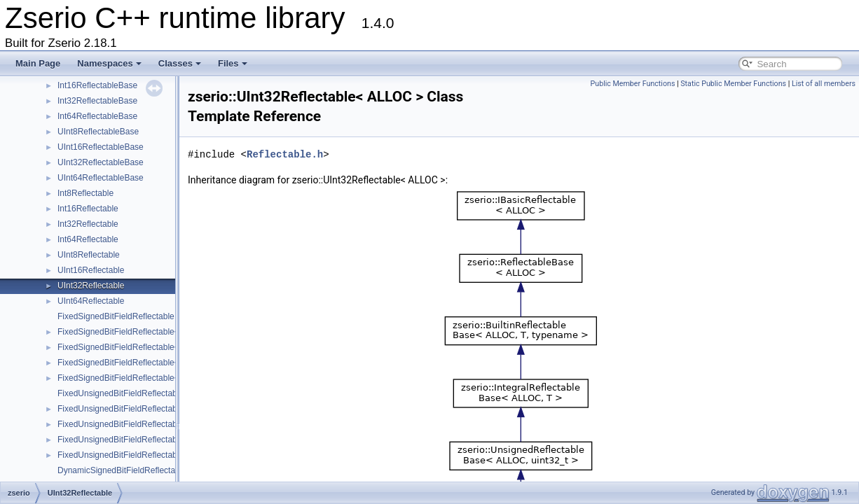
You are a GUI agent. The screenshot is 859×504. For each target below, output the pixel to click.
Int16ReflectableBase (97, 85)
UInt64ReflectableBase (101, 178)
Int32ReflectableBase (97, 101)
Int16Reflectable (88, 209)
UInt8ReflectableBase (98, 132)
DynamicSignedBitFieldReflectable (122, 470)
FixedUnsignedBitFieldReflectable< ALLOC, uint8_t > (156, 409)
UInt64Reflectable (91, 301)
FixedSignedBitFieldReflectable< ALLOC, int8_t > (149, 332)
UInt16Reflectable (91, 270)
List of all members (824, 84)
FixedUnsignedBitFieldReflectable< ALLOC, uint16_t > (159, 424)
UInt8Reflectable (89, 255)
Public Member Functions (633, 84)
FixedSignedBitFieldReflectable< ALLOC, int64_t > (152, 378)
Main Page (38, 63)
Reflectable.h (285, 154)
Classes (180, 63)
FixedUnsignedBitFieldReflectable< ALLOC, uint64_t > (159, 455)
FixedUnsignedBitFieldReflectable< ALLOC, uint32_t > (159, 440)
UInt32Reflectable (91, 286)
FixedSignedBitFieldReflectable (116, 316)
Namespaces (109, 63)
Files (233, 63)
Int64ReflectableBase (97, 116)
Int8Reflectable (85, 193)
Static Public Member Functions (733, 84)
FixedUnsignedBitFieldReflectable (121, 393)
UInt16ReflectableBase (101, 147)
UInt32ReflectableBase (101, 162)
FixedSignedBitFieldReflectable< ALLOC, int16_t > (152, 347)
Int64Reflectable (88, 239)
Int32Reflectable (88, 224)
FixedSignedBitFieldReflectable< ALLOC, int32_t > (152, 363)
